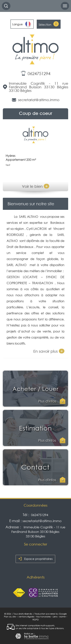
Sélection (45, 25)
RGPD (36, 620)
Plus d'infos (52, 401)
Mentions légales (26, 617)
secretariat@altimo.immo (39, 100)
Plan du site (10, 617)
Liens (55, 617)
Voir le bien (36, 186)
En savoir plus (49, 351)
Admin (63, 617)
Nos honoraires (43, 617)
